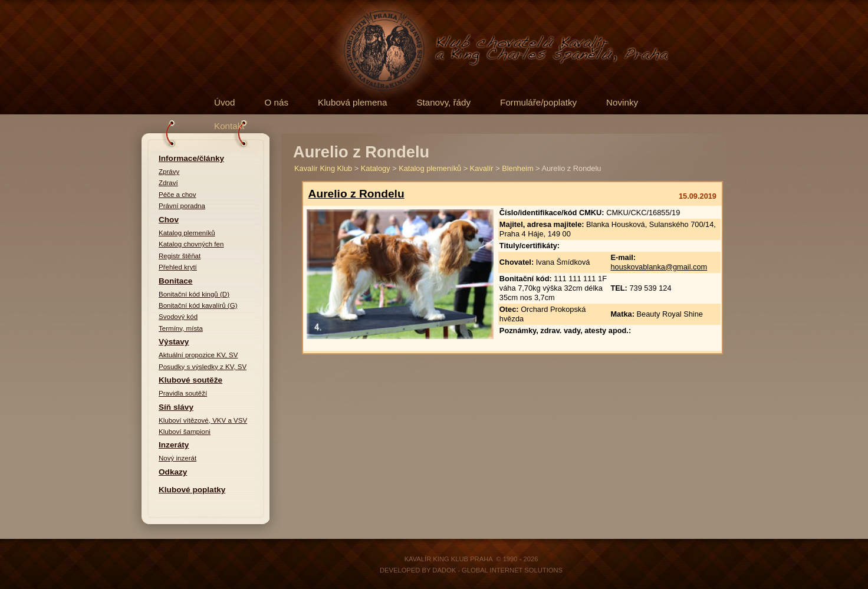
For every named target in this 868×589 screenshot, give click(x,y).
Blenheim (517, 168)
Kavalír (482, 168)
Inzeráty (174, 445)
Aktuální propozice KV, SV (198, 355)
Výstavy (174, 342)
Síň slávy (176, 407)
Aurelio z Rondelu (356, 194)
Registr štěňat (180, 256)
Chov (169, 220)
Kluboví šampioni (185, 432)
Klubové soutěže (190, 380)
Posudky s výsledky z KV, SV (203, 367)
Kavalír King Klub (323, 168)
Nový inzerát (177, 458)
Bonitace (175, 281)
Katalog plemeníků (187, 233)
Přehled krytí (178, 267)
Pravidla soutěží (183, 393)
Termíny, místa (181, 328)
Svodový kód (178, 317)
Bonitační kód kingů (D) (194, 294)
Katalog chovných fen (191, 244)
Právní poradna (182, 206)
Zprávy (169, 172)
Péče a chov (177, 195)
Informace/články (191, 158)
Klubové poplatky (192, 490)
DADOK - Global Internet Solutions (497, 570)
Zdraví (168, 183)
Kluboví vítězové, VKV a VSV (203, 420)
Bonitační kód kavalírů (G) (198, 305)
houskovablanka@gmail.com (659, 267)
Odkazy (173, 472)
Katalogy (376, 168)
